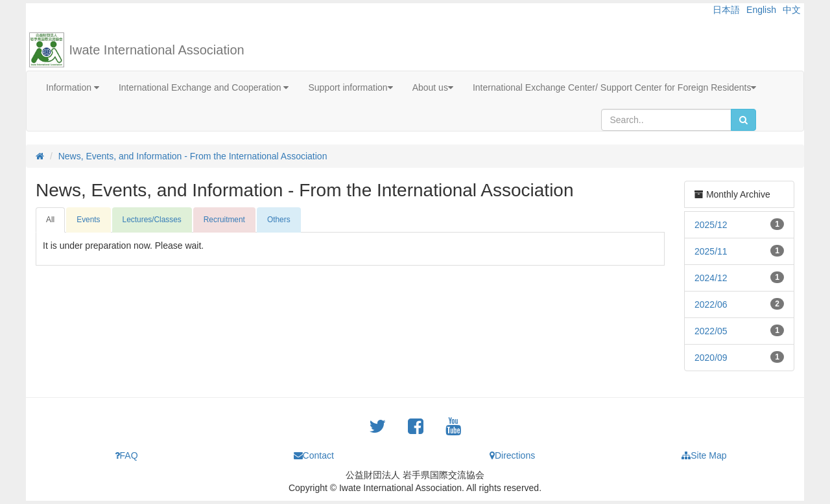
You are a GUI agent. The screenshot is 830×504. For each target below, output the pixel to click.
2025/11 (711, 251)
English (761, 10)
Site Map (704, 455)
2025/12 (711, 225)
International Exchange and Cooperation (204, 87)
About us (433, 87)
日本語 (726, 10)
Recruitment (224, 220)
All (50, 220)
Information (73, 87)
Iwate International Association (157, 50)
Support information (350, 87)
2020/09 (711, 358)
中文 (792, 10)
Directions (512, 455)
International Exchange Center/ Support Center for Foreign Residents (615, 87)
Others (279, 220)
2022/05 (711, 331)
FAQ (126, 455)
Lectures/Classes (152, 220)
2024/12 (711, 278)
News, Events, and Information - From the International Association (193, 156)
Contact (314, 455)
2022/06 (711, 304)
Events (88, 220)
